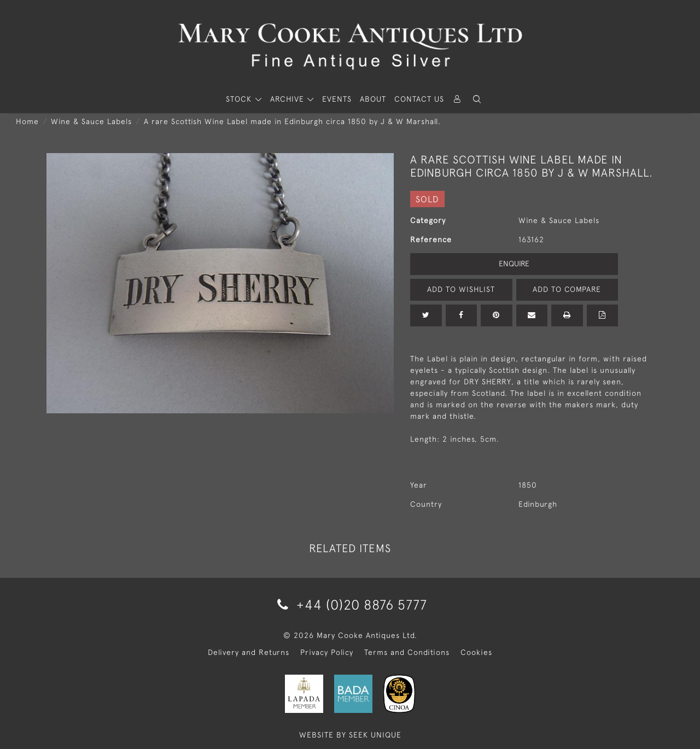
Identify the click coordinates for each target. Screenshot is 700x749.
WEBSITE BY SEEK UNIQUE (350, 735)
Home (27, 121)
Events (337, 99)
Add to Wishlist (461, 289)
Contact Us (419, 99)
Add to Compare (567, 289)
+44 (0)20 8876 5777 (350, 604)
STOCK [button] (240, 99)
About (373, 99)
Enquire (514, 264)
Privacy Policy (327, 652)
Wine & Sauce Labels (91, 121)
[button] (477, 99)
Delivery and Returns (249, 652)
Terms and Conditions (407, 652)
